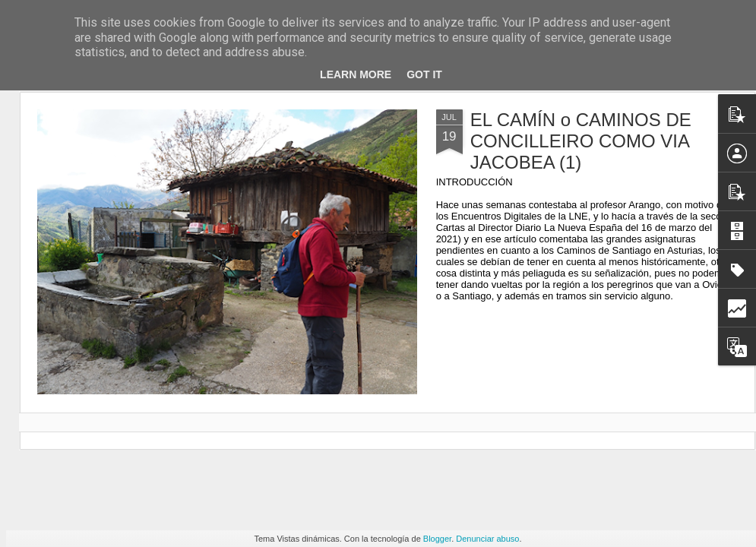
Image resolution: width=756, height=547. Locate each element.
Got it (424, 74)
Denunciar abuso (487, 539)
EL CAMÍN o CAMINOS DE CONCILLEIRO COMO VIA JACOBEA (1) (581, 141)
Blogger (437, 539)
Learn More (356, 74)
